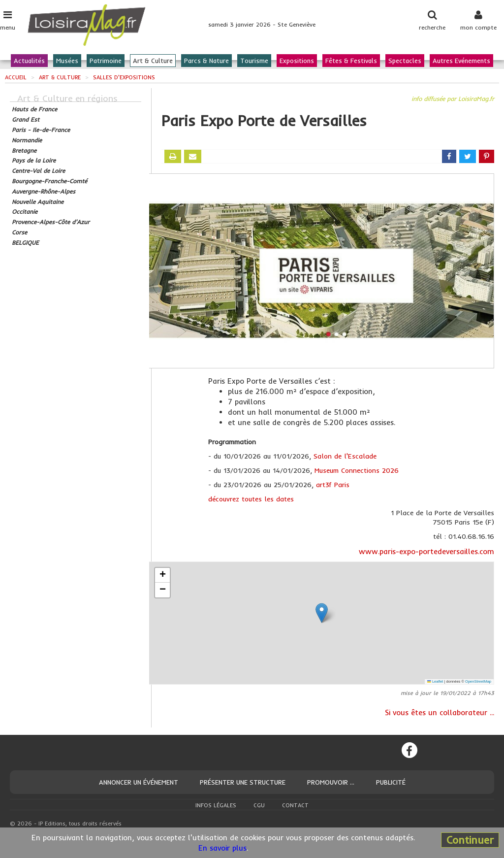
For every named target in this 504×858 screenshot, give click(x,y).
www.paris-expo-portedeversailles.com (426, 551)
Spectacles (405, 61)
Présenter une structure (243, 782)
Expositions (297, 61)
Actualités (29, 61)
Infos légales (216, 805)
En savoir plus (222, 848)
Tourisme (254, 61)
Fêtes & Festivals (351, 61)
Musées (67, 61)
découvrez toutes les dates (251, 499)
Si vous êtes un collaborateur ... (440, 712)
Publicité (391, 782)
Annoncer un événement (139, 782)
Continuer (470, 840)
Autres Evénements (461, 61)
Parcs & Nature (206, 61)
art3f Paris (333, 485)
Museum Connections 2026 (357, 470)
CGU (259, 805)
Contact (295, 805)
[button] (322, 613)
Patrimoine (106, 61)
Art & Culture (153, 61)
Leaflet (435, 681)
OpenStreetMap (478, 681)
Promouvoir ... (331, 782)
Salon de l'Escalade (345, 456)
